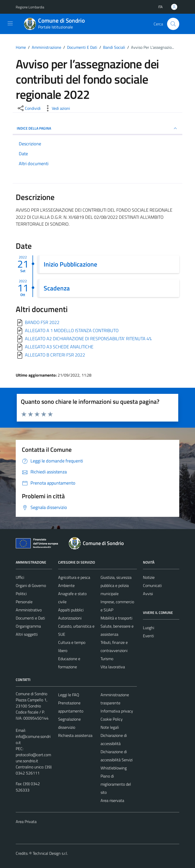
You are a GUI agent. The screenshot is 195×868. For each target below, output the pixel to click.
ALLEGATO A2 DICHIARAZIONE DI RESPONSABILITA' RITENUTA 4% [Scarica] (88, 339)
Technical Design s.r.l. (50, 853)
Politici (21, 594)
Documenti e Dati (30, 618)
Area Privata (26, 821)
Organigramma (28, 626)
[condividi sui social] (29, 108)
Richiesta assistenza (75, 735)
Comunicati (152, 585)
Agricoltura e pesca (74, 577)
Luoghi (149, 628)
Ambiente (66, 585)
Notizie (149, 577)
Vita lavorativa (113, 667)
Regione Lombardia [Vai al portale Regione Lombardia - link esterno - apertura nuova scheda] (30, 7)
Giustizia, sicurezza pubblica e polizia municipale (116, 585)
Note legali (110, 727)
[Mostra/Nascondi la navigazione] (10, 23)
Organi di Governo (31, 585)
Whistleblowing (114, 768)
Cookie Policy (112, 719)
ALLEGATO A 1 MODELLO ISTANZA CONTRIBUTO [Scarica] (72, 330)
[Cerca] (173, 24)
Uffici (20, 577)
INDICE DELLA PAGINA (97, 128)
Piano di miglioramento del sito (116, 784)
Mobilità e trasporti (116, 618)
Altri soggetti (27, 634)
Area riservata (112, 800)
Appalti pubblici (71, 610)
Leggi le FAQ (69, 695)
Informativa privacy (117, 711)
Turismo (107, 659)
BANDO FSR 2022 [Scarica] (42, 322)
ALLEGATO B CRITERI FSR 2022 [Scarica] (55, 355)
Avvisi (148, 594)
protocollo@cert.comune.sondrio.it (33, 758)
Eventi (148, 636)
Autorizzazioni (70, 618)
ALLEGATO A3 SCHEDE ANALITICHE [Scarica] (59, 347)
